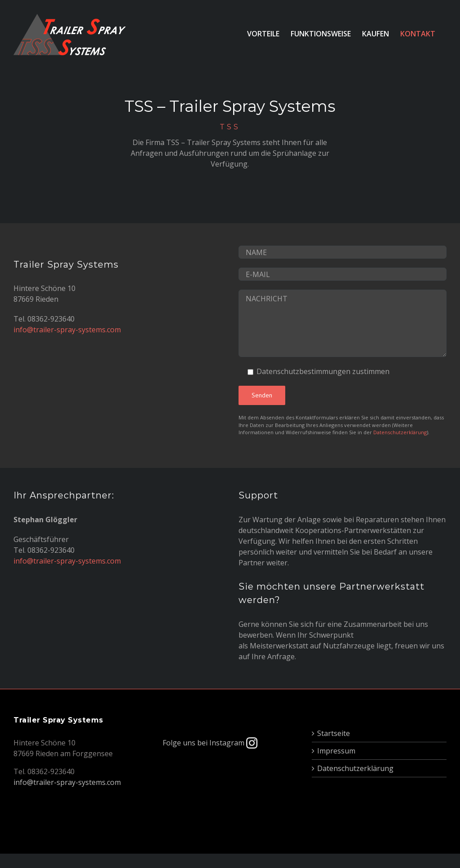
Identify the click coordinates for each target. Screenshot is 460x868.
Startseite (334, 733)
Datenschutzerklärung (400, 432)
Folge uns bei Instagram (210, 743)
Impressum (336, 751)
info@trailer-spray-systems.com (67, 330)
